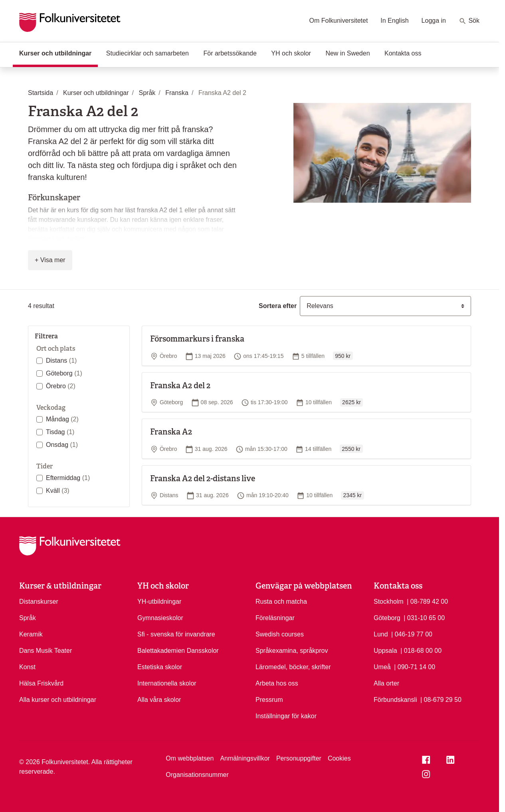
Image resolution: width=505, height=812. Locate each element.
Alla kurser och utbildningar (58, 700)
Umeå (382, 667)
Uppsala (385, 651)
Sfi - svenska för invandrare (176, 634)
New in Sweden (348, 53)
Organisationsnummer (197, 775)
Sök (469, 21)
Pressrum (269, 700)
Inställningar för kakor (286, 716)
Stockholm (389, 602)
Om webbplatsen (190, 758)
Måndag (62, 419)
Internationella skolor (167, 683)
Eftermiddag (68, 478)
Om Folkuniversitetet (339, 21)
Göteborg (64, 373)
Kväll (58, 491)
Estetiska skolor (160, 667)
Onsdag (62, 445)
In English (394, 21)
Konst (27, 667)
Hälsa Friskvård (41, 683)
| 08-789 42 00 (427, 601)
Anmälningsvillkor (245, 758)
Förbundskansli (395, 700)
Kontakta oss (403, 53)
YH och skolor (291, 53)
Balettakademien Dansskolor (178, 651)
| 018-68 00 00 (421, 650)
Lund (381, 634)
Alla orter (386, 683)
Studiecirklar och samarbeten (148, 53)
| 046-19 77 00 (412, 634)
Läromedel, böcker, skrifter (293, 667)
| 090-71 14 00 (415, 666)
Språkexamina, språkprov (292, 651)
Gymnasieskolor (160, 618)
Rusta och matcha (281, 602)
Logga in (434, 21)
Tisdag (60, 432)
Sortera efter (278, 306)
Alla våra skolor (159, 700)
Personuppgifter (299, 758)
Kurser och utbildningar (58, 53)
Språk (28, 618)
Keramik (31, 634)
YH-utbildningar (159, 602)
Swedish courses (280, 634)
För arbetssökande (230, 53)
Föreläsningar (275, 618)
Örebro (61, 386)
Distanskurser (39, 602)
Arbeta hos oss (277, 683)
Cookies (339, 758)
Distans (61, 361)
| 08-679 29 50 (441, 699)
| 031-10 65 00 (424, 617)
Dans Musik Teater (46, 651)
